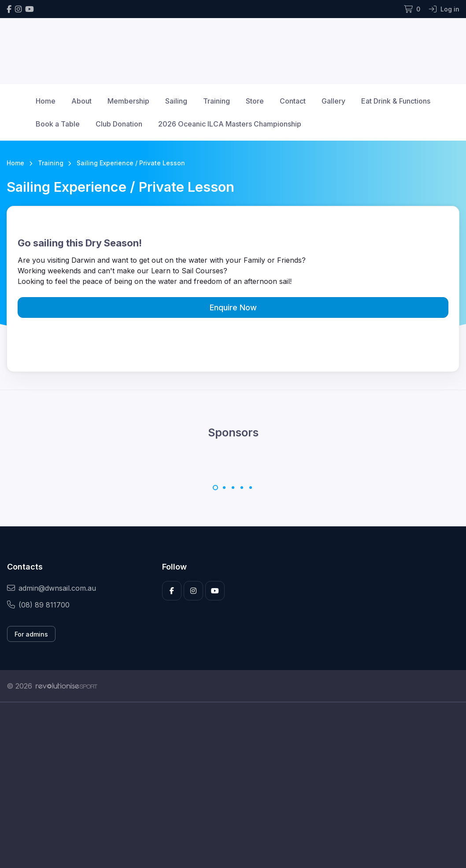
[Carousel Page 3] (233, 488)
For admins (31, 634)
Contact (293, 101)
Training (216, 101)
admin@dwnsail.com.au (52, 588)
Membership (128, 101)
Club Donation (119, 124)
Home (46, 101)
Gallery (333, 101)
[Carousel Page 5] (251, 488)
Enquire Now (233, 307)
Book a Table (58, 124)
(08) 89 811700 (38, 605)
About (81, 101)
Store (255, 101)
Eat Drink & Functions (396, 101)
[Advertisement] (233, 785)
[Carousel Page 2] (224, 488)
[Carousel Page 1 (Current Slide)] (215, 488)
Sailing (176, 101)
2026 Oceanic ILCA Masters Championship (230, 124)
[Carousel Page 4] (242, 488)
